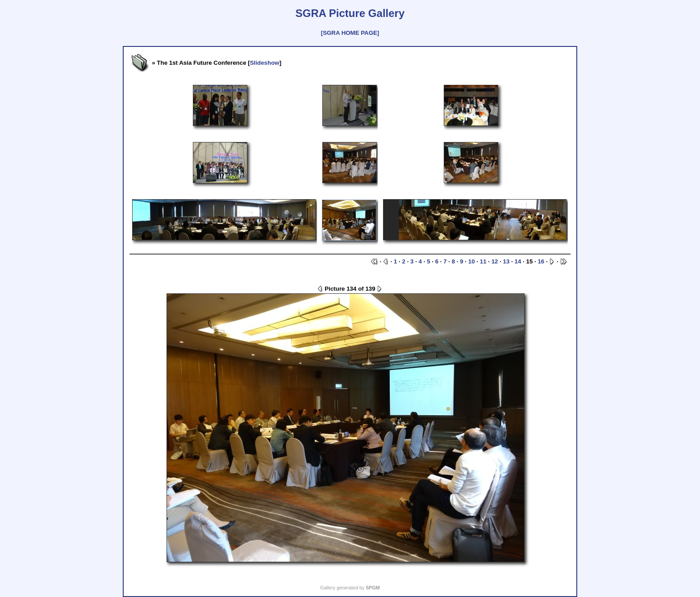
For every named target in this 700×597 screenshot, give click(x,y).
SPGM (373, 588)
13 (506, 261)
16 (541, 261)
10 (472, 261)
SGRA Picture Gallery (350, 13)
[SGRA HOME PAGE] (350, 33)
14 (518, 261)
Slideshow (265, 63)
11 (483, 261)
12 (495, 261)
